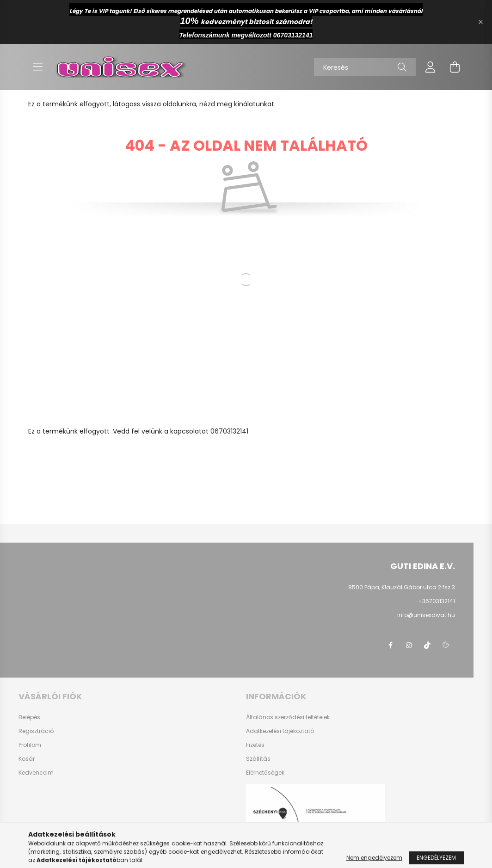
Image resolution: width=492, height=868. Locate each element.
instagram (409, 645)
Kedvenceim (36, 773)
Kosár (27, 759)
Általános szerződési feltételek (288, 717)
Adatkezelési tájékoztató (280, 731)
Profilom (30, 745)
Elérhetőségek (265, 773)
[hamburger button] (37, 67)
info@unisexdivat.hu (426, 615)
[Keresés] (365, 67)
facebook (390, 645)
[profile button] (430, 67)
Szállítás (258, 759)
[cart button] (455, 67)
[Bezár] (480, 22)
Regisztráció (36, 731)
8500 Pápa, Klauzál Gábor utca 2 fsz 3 (402, 587)
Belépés (29, 717)
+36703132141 (437, 601)
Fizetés (255, 745)
